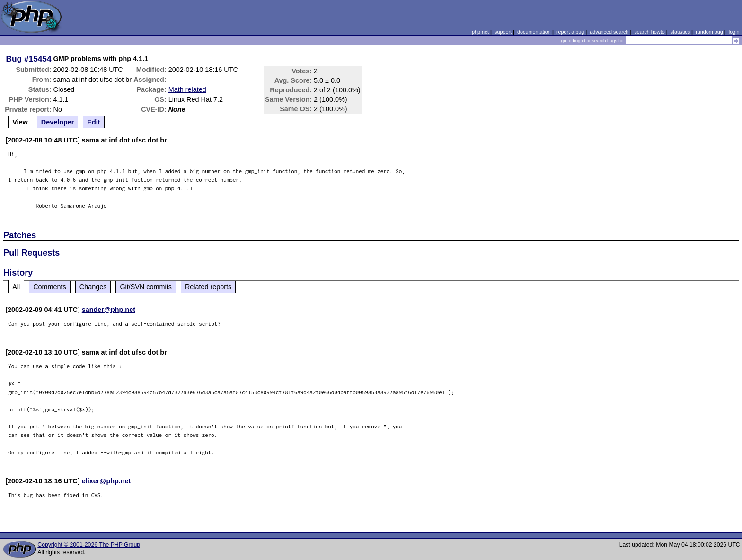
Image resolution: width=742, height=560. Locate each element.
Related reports (208, 287)
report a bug (570, 32)
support (503, 32)
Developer (58, 122)
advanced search (609, 32)
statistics (680, 32)
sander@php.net (109, 310)
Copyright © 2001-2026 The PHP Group (89, 545)
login (734, 32)
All (16, 287)
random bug (709, 32)
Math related (187, 89)
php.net (480, 32)
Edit (93, 122)
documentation (534, 32)
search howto (649, 32)
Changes (93, 287)
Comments (50, 287)
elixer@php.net (106, 481)
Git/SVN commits (146, 287)
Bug (14, 59)
